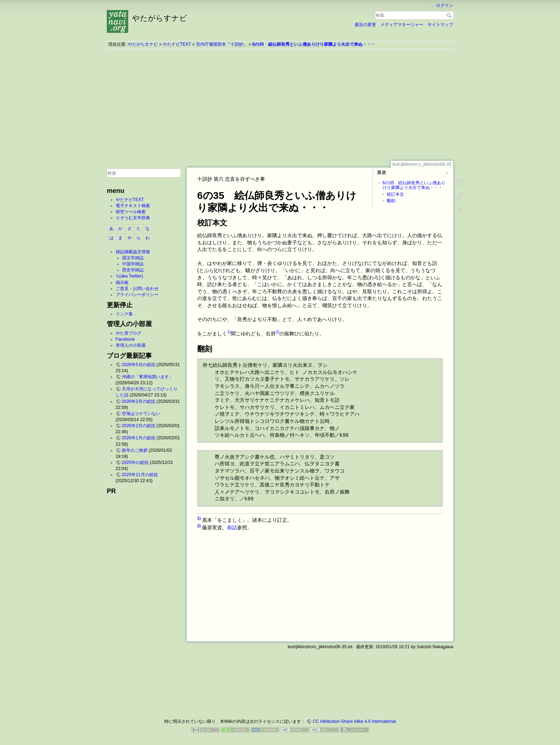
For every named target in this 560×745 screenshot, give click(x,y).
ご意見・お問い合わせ (137, 289)
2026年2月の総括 (139, 426)
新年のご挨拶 (135, 450)
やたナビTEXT (177, 44)
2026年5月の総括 (139, 365)
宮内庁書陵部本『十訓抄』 (222, 44)
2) (277, 332)
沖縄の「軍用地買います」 (147, 377)
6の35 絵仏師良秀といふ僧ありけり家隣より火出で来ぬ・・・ (314, 44)
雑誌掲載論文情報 (133, 252)
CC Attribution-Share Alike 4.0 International (354, 721)
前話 (232, 527)
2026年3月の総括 (139, 401)
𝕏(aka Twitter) (129, 276)
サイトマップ (440, 25)
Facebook (125, 339)
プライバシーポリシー (137, 295)
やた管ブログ (129, 333)
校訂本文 (395, 194)
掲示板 (122, 282)
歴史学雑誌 (133, 270)
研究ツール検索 (131, 212)
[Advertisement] (280, 105)
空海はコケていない (141, 414)
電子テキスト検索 (133, 206)
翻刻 (391, 201)
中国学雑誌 (133, 264)
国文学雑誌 (133, 258)
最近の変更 (365, 25)
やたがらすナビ (143, 44)
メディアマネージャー (402, 25)
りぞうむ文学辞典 (133, 218)
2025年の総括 (135, 462)
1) (229, 332)
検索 (450, 15)
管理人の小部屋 (131, 345)
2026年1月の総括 (139, 438)
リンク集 (124, 314)
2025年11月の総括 (140, 475)
